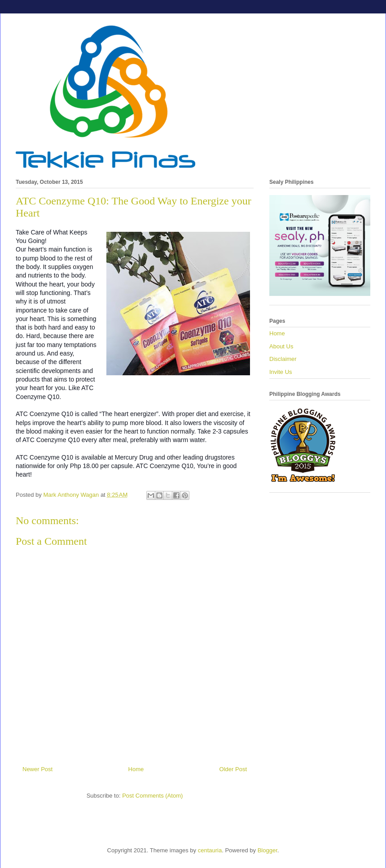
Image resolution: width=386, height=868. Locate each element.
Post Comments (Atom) (152, 796)
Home (136, 769)
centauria (210, 850)
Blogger (268, 850)
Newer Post (37, 769)
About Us (281, 346)
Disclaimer (283, 359)
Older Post (233, 769)
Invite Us (281, 372)
